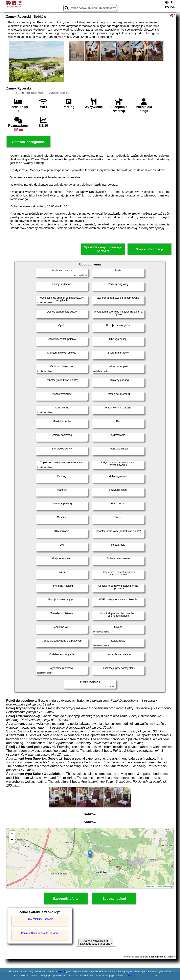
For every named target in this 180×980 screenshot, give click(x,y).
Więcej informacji (149, 249)
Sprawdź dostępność (28, 142)
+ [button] (12, 834)
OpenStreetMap (165, 886)
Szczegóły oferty (66, 899)
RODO (131, 976)
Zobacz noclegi (114, 899)
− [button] (12, 840)
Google (62, 972)
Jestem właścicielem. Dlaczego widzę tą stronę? (96, 942)
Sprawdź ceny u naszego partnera (103, 249)
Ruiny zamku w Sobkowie (39, 919)
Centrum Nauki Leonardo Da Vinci (40, 933)
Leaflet (149, 886)
